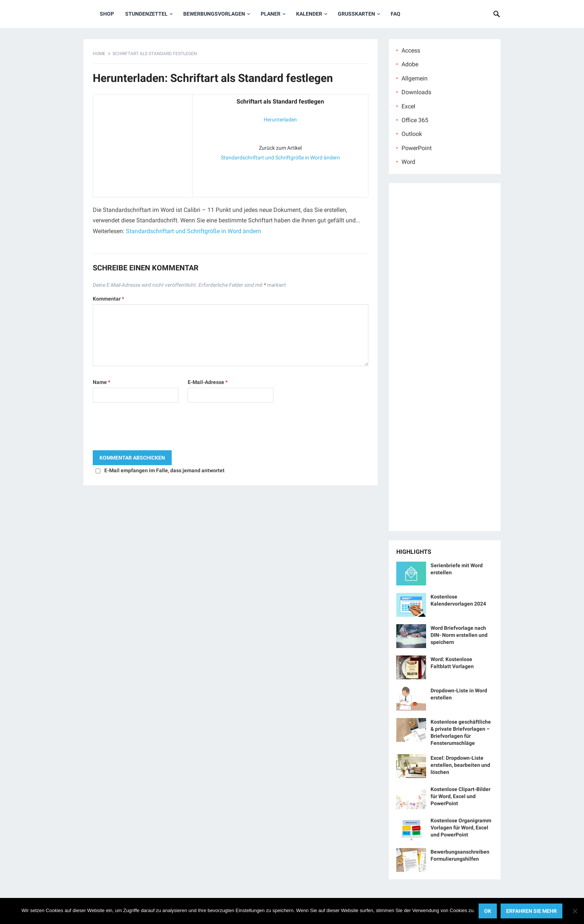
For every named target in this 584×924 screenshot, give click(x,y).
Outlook (412, 134)
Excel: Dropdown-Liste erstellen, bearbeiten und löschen (460, 765)
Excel (408, 106)
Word (408, 162)
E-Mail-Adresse (208, 382)
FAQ (396, 14)
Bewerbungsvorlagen (214, 14)
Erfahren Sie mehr (531, 911)
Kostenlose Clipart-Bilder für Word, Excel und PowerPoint (461, 796)
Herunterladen (280, 120)
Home (99, 54)
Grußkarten (356, 14)
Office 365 (415, 120)
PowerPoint (417, 148)
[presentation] (149, 428)
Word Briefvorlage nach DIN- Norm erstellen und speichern (459, 635)
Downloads (416, 92)
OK (488, 911)
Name (101, 382)
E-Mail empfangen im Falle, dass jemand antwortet (164, 470)
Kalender (309, 14)
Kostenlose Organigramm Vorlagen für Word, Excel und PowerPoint (461, 828)
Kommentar (108, 299)
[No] (575, 911)
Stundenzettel (146, 14)
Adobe (410, 64)
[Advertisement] (143, 144)
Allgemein (415, 78)
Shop (107, 14)
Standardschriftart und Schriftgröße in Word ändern (280, 158)
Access (411, 50)
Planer (271, 14)
